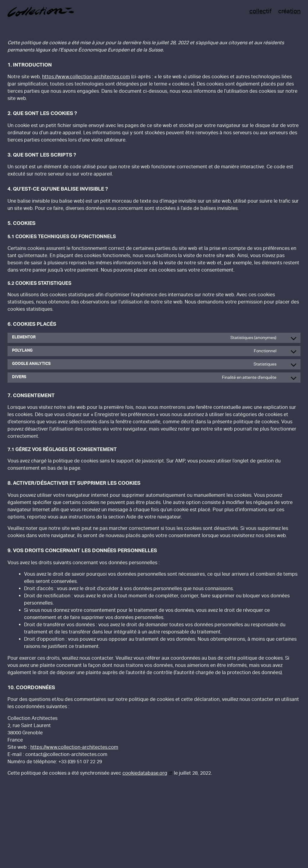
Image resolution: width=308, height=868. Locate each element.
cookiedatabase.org (145, 773)
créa (289, 11)
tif (260, 11)
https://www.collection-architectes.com (86, 77)
